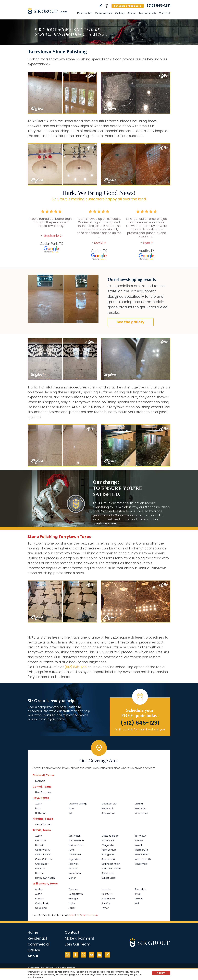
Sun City (106, 903)
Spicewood (108, 873)
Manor (72, 878)
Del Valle (40, 868)
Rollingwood (108, 854)
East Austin (75, 836)
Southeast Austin (111, 864)
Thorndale (141, 889)
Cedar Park (42, 903)
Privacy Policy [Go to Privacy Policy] (122, 972)
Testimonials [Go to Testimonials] (147, 13)
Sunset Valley (109, 878)
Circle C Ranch (44, 859)
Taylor (105, 908)
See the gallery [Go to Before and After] (131, 322)
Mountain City (109, 804)
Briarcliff (40, 845)
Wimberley (141, 808)
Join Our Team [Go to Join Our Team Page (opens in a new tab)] (78, 944)
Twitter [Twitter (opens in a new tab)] (84, 955)
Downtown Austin (45, 878)
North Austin (108, 840)
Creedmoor (42, 864)
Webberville (141, 850)
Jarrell (72, 908)
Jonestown (75, 854)
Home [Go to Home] (33, 932)
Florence (73, 889)
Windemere (141, 864)
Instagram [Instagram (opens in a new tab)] (68, 955)
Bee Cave (41, 840)
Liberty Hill (107, 894)
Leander (73, 868)
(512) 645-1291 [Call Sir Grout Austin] (159, 6)
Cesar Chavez (43, 824)
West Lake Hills (143, 859)
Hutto (72, 850)
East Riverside (76, 840)
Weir (137, 903)
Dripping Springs (78, 804)
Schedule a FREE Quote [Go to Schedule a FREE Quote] (128, 6)
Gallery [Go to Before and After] (120, 13)
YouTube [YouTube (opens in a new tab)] (91, 955)
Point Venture (109, 850)
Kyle (71, 813)
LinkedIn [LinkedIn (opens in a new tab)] (99, 955)
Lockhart (40, 781)
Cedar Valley (43, 850)
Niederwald (108, 808)
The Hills (139, 840)
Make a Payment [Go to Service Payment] (79, 938)
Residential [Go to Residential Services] (85, 13)
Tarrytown (141, 836)
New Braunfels (43, 792)
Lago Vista (74, 859)
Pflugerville (108, 845)
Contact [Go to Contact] (165, 13)
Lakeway (73, 864)
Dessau (39, 873)
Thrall (138, 894)
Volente (139, 845)
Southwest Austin (111, 868)
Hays (71, 808)
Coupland (41, 908)
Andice (39, 889)
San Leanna (108, 859)
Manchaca (75, 873)
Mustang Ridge (110, 836)
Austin (39, 804)
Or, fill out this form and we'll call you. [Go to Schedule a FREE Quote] (140, 729)
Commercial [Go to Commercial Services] (104, 13)
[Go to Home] (50, 11)
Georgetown (76, 894)
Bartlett (39, 899)
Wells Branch (142, 854)
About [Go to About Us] (132, 13)
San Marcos (108, 813)
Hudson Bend (76, 845)
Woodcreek (141, 813)
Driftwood (41, 813)
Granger (73, 899)
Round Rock (108, 899)
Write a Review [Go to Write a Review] (100, 6)
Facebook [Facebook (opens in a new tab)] (76, 955)
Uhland (139, 804)
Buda (38, 808)
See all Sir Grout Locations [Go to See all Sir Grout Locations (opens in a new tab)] (83, 915)
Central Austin (43, 854)
